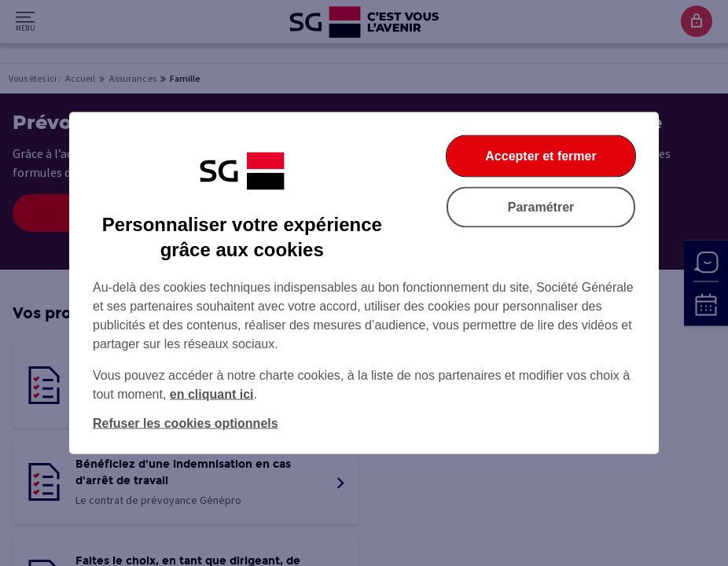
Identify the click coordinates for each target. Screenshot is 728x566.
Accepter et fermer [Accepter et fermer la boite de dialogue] (540, 156)
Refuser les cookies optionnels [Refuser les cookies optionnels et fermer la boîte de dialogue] (186, 423)
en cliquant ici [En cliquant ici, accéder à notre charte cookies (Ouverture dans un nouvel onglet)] (212, 394)
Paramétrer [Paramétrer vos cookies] (541, 207)
